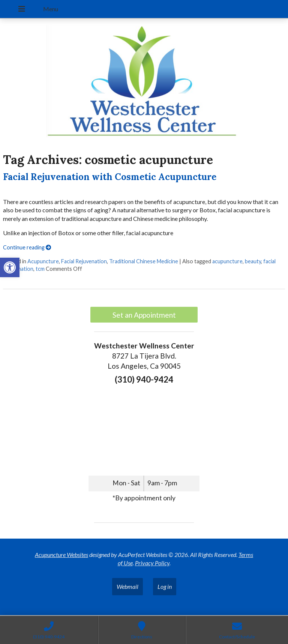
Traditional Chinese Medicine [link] (144, 261)
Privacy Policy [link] (152, 563)
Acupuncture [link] (43, 261)
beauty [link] (253, 261)
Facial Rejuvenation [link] (84, 261)
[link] (10, 267)
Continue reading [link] (27, 247)
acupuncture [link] (227, 261)
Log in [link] (165, 586)
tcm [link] (40, 269)
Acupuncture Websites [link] (61, 555)
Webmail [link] (127, 586)
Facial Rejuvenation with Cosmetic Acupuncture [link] (110, 177)
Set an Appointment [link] (144, 315)
